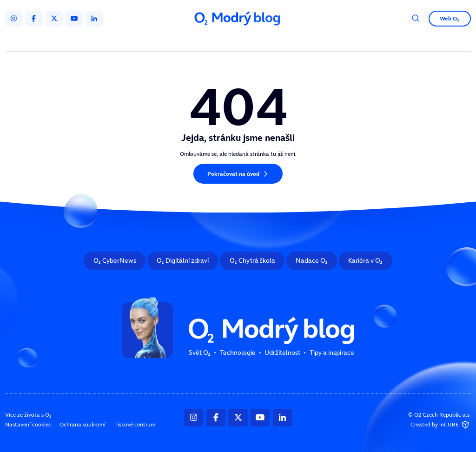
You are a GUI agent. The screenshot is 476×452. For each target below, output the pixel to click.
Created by (441, 425)
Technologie (200, 41)
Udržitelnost (253, 41)
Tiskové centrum (135, 425)
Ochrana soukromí (83, 425)
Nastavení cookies (28, 425)
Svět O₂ (154, 41)
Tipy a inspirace (311, 41)
